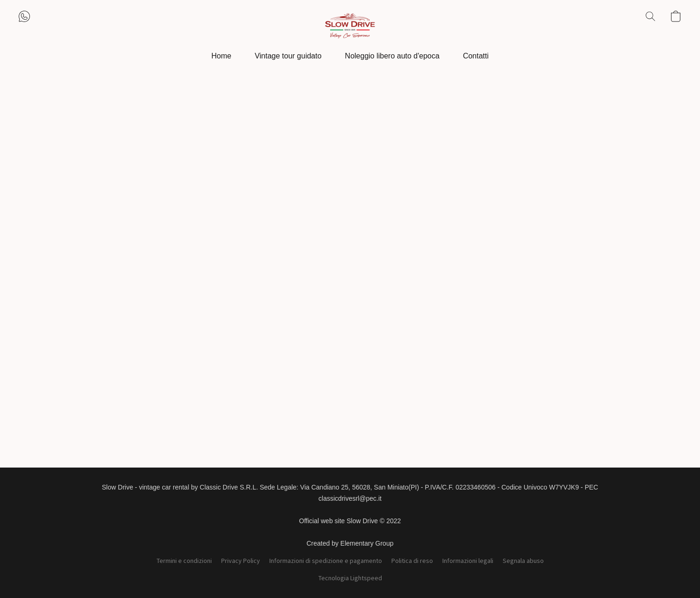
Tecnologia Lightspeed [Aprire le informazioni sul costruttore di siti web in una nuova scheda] (350, 578)
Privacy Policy (241, 561)
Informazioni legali (468, 561)
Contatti (476, 56)
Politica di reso (412, 561)
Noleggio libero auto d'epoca (392, 56)
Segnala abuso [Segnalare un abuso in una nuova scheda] (523, 561)
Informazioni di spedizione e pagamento (326, 561)
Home (221, 56)
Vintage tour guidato (288, 56)
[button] (350, 26)
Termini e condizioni (184, 561)
